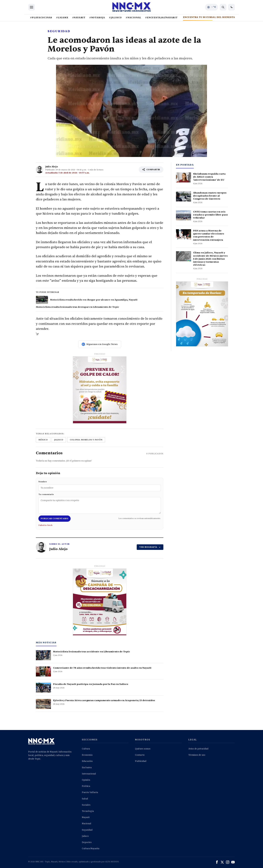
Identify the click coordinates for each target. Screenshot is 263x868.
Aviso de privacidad (198, 749)
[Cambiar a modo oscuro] (231, 7)
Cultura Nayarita (91, 849)
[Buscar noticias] (223, 7)
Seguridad (87, 830)
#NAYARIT (79, 18)
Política (86, 786)
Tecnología (88, 811)
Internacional (89, 774)
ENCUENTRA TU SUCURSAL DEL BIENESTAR (210, 17)
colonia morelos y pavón (86, 440)
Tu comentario (100, 503)
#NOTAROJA (97, 18)
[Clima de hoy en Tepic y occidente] (212, 7)
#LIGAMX (62, 18)
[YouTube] (233, 862)
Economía (87, 755)
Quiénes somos (143, 749)
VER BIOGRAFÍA (150, 547)
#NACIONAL (134, 18)
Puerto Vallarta (90, 792)
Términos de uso (197, 755)
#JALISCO (115, 18)
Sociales (86, 805)
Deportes (87, 842)
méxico (43, 440)
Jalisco (85, 836)
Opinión (86, 780)
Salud (85, 799)
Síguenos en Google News (100, 344)
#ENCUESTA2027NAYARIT (161, 18)
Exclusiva (87, 768)
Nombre (100, 486)
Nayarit (86, 817)
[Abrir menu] (32, 7)
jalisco (59, 440)
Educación (87, 761)
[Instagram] (228, 862)
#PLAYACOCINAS (41, 18)
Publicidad (141, 761)
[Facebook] (217, 862)
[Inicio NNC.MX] (132, 7)
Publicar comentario (55, 519)
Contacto (140, 755)
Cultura (86, 749)
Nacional (87, 824)
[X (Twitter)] (222, 862)
